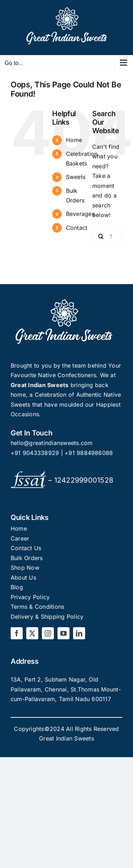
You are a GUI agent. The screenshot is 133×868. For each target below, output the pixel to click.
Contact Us (26, 548)
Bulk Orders (27, 558)
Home (74, 140)
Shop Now (25, 568)
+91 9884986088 (89, 453)
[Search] (101, 236)
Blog (17, 587)
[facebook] (17, 633)
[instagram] (48, 633)
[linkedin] (79, 633)
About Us (23, 577)
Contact (77, 228)
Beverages (80, 214)
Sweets (76, 177)
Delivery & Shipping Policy (47, 617)
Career (20, 538)
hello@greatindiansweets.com (52, 443)
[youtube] (63, 633)
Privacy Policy (30, 597)
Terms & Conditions (37, 607)
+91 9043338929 (36, 453)
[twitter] (32, 633)
